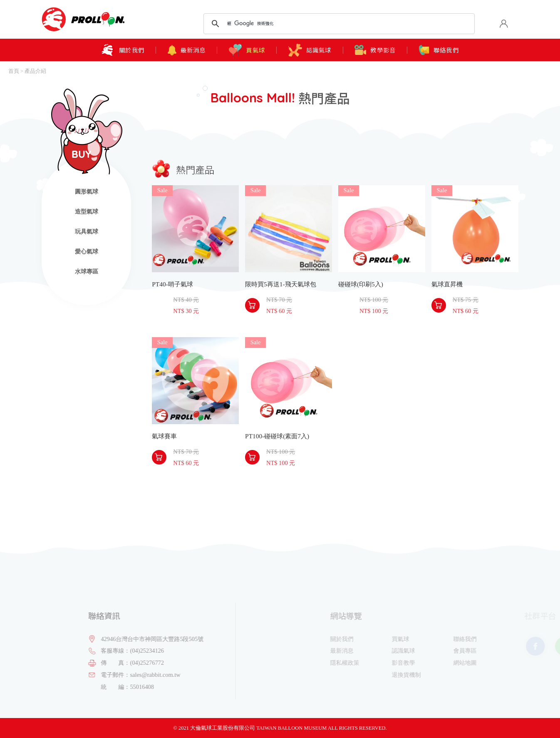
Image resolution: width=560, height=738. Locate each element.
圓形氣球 (87, 191)
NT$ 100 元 (374, 311)
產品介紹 (35, 71)
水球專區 (87, 271)
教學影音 (375, 50)
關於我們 (123, 50)
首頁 (14, 71)
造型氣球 (87, 211)
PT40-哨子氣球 (195, 229)
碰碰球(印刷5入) (382, 229)
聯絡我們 (439, 50)
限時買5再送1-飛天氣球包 (289, 229)
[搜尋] (338, 24)
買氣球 (247, 50)
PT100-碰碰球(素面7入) (289, 381)
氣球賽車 (195, 381)
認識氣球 (310, 50)
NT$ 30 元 (186, 311)
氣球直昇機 (475, 229)
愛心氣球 (87, 251)
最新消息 (187, 50)
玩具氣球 (87, 231)
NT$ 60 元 (279, 311)
